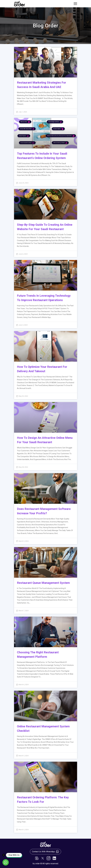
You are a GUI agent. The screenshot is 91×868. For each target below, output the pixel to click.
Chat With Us (14, 855)
